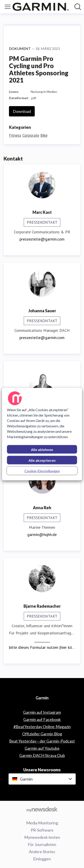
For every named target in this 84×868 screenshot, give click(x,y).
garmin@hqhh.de (42, 534)
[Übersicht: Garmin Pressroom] (41, 7)
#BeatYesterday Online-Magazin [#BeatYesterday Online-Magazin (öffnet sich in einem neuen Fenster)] (42, 727)
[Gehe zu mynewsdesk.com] (42, 809)
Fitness (15, 135)
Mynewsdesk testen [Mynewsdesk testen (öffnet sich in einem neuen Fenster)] (42, 837)
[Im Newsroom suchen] (78, 7)
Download (22, 111)
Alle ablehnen (42, 449)
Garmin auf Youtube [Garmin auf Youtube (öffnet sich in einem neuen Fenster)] (42, 748)
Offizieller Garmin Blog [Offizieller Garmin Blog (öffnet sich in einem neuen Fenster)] (42, 734)
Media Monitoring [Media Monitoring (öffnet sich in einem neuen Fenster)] (42, 823)
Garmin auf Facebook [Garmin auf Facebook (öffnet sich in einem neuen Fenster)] (42, 719)
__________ (42, 640)
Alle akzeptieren (42, 460)
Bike (44, 135)
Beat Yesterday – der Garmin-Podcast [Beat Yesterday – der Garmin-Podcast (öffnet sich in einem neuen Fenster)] (42, 741)
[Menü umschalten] (8, 7)
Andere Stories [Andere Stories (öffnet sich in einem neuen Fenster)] (42, 852)
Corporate (31, 135)
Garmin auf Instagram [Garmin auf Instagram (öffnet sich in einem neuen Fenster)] (42, 712)
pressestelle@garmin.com (42, 239)
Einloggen (42, 859)
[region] (42, 434)
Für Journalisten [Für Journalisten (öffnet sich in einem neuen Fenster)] (42, 844)
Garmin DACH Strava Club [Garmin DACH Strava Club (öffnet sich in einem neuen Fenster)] (42, 755)
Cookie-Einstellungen (42, 471)
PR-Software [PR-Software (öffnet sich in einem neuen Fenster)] (42, 830)
